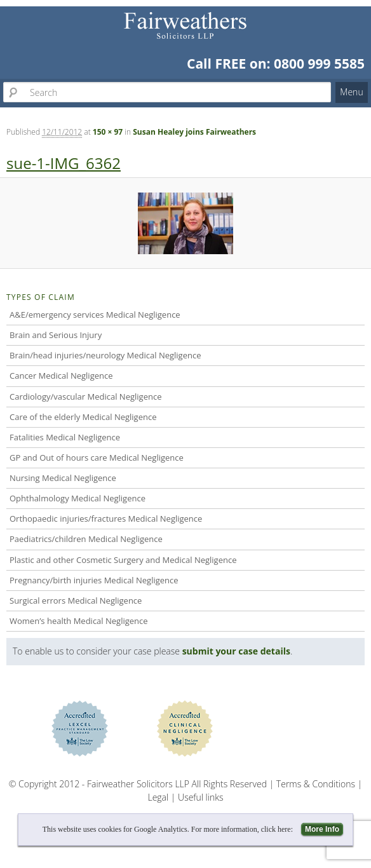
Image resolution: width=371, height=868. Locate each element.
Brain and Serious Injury (56, 335)
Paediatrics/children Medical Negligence (86, 539)
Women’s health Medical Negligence (79, 621)
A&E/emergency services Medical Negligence (95, 315)
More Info (322, 829)
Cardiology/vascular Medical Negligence (85, 397)
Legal (158, 797)
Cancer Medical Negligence (61, 376)
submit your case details (236, 651)
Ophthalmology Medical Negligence (78, 498)
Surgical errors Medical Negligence (76, 600)
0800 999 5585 (319, 64)
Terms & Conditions (316, 784)
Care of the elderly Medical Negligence (83, 417)
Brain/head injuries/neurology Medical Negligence (105, 355)
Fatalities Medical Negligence (65, 437)
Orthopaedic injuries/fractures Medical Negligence (106, 519)
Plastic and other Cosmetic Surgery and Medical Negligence (123, 560)
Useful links (200, 797)
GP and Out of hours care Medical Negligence (97, 458)
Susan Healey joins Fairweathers (194, 132)
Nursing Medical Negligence (63, 478)
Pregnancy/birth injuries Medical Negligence (94, 580)
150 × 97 (108, 132)
